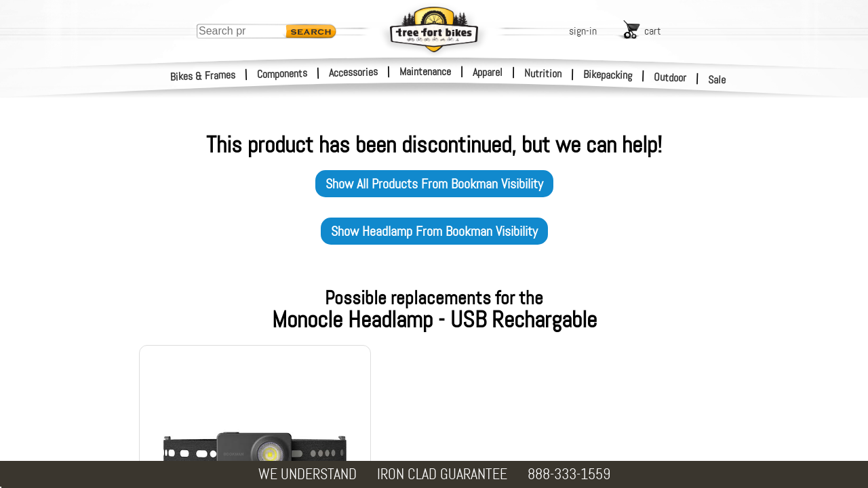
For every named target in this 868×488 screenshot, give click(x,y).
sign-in (583, 31)
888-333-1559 (569, 474)
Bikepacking (608, 75)
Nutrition (543, 73)
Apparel (488, 72)
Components (282, 74)
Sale (717, 80)
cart (653, 31)
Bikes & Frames (203, 76)
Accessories (353, 72)
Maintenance (425, 72)
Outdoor (670, 77)
